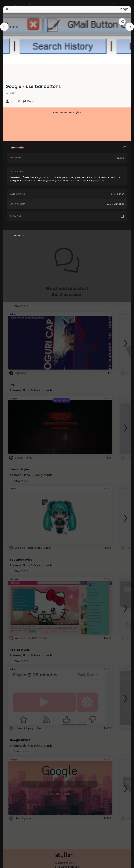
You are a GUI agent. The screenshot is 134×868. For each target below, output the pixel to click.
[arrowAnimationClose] (4, 27)
